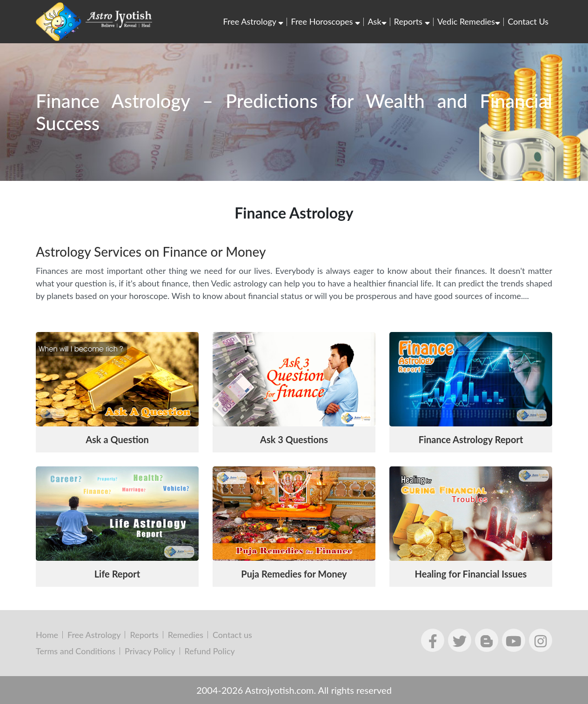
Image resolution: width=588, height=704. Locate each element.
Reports (412, 21)
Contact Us (528, 21)
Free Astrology (254, 21)
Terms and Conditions (76, 651)
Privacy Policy (150, 651)
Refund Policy (210, 651)
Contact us (232, 635)
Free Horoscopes (325, 21)
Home (47, 635)
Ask (377, 21)
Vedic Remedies (469, 21)
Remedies (186, 635)
